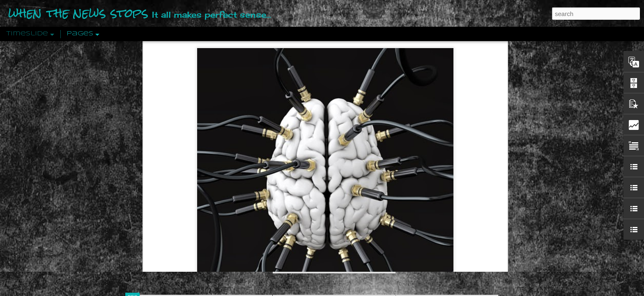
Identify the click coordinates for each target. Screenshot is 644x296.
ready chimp (219, 217)
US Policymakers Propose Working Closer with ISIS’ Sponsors (482, 247)
